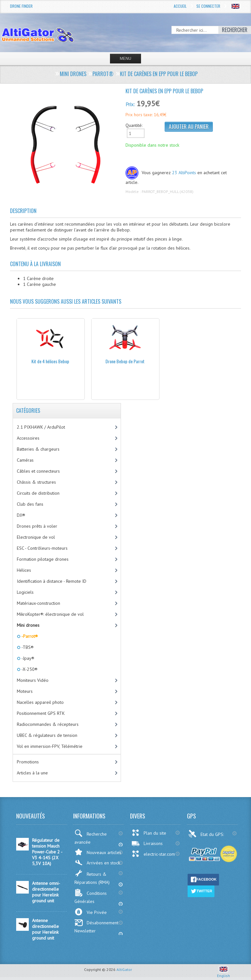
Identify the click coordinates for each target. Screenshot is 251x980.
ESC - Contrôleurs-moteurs (42, 548)
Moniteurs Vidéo (33, 680)
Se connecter (208, 6)
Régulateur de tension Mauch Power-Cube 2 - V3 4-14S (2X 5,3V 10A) (47, 852)
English (224, 973)
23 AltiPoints (184, 173)
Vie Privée (91, 912)
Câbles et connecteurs (38, 471)
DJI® (21, 515)
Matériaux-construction (38, 603)
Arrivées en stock (97, 863)
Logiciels (25, 592)
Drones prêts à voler (37, 526)
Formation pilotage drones (43, 559)
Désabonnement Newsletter (96, 926)
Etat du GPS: (207, 834)
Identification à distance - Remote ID (52, 581)
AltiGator (124, 969)
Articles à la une (32, 773)
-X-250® (29, 669)
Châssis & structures (36, 482)
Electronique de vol (36, 537)
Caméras (25, 460)
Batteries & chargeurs (38, 449)
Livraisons (147, 843)
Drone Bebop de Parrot (125, 361)
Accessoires (28, 438)
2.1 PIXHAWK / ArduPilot (41, 427)
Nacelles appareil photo (40, 702)
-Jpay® (27, 658)
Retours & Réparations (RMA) (92, 877)
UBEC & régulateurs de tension (47, 735)
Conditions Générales (91, 896)
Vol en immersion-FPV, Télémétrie (50, 746)
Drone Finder (21, 6)
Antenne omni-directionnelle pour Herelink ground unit (46, 892)
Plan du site (149, 833)
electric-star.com (153, 854)
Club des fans (30, 504)
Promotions (28, 762)
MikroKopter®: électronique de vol (50, 614)
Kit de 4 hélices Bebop (50, 361)
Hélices (24, 570)
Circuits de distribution (38, 493)
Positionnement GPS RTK (41, 713)
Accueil (180, 6)
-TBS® (27, 647)
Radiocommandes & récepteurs (48, 724)
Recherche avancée (91, 837)
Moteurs (25, 691)
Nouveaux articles (98, 852)
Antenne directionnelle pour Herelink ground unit (45, 929)
